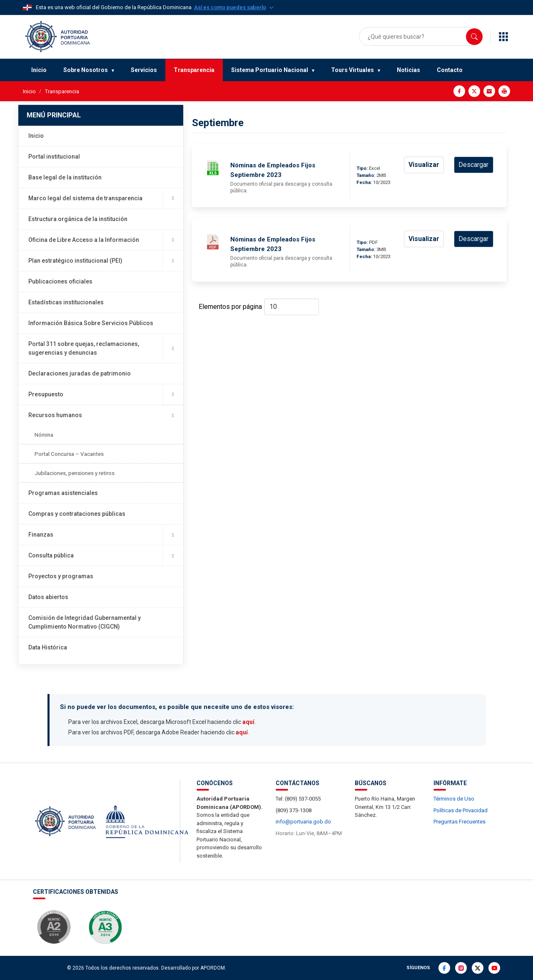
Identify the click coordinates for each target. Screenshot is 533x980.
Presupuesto (106, 394)
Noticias (408, 70)
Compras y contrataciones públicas (77, 514)
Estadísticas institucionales (66, 302)
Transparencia (194, 70)
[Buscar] (474, 37)
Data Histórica (48, 647)
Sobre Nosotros (86, 70)
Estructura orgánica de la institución (78, 219)
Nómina (44, 435)
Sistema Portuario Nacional (270, 70)
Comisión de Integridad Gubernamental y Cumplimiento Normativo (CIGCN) (85, 622)
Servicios (144, 70)
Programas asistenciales (63, 493)
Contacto (450, 70)
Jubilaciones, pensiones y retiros (75, 473)
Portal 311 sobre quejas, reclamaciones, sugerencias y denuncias (106, 348)
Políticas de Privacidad (461, 810)
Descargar (473, 165)
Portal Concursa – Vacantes (69, 454)
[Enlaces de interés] (503, 37)
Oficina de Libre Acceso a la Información (106, 240)
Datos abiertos (48, 597)
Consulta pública (106, 556)
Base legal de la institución (65, 177)
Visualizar (424, 165)
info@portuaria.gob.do (303, 822)
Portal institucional (54, 157)
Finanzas (106, 535)
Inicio (39, 70)
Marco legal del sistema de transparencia (106, 198)
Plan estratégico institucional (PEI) (106, 261)
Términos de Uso (454, 799)
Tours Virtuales (352, 70)
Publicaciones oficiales (60, 281)
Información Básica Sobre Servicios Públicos (91, 323)
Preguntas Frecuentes (460, 822)
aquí (248, 722)
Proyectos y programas (61, 576)
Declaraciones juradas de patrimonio (80, 373)
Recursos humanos (106, 415)
